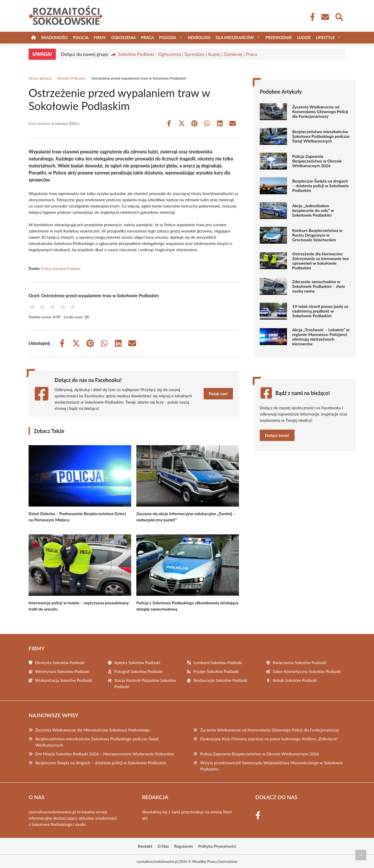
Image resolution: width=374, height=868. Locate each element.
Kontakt (145, 846)
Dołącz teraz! (277, 435)
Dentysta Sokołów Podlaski (60, 662)
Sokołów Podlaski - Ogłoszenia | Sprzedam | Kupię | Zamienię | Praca (188, 54)
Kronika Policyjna (71, 78)
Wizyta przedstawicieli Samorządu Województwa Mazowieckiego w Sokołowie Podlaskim (271, 766)
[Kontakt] (325, 17)
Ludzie (304, 37)
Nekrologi (199, 37)
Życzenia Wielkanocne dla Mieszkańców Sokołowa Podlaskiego (93, 730)
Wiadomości (54, 37)
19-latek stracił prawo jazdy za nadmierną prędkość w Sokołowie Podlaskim (320, 311)
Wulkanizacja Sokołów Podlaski (64, 680)
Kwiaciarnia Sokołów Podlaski (300, 662)
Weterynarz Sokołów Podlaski (62, 671)
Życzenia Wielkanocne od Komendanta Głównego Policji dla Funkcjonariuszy (320, 112)
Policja (81, 37)
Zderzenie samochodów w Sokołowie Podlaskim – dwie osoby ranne (319, 286)
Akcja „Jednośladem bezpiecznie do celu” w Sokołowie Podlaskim (313, 210)
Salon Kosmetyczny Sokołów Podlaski (307, 671)
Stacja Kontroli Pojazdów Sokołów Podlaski (145, 683)
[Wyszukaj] (339, 16)
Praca (147, 37)
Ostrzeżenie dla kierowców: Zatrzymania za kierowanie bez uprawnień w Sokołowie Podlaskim (321, 261)
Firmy (100, 37)
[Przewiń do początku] (361, 855)
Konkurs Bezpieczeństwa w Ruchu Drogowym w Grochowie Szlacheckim (317, 235)
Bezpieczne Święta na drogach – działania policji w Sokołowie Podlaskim (320, 186)
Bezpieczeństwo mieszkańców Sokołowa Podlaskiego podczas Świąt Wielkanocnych (321, 136)
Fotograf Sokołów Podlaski (138, 671)
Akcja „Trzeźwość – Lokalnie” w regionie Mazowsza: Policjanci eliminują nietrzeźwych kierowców (321, 337)
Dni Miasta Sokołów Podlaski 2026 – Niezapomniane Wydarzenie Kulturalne (105, 754)
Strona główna (40, 78)
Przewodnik (279, 37)
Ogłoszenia (123, 37)
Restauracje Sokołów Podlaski (221, 680)
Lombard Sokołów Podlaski (218, 662)
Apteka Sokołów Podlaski (137, 662)
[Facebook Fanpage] (311, 17)
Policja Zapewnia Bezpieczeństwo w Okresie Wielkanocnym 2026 (317, 161)
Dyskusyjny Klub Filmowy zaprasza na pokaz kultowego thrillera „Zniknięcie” (269, 739)
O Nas (163, 846)
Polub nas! (218, 394)
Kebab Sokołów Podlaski (295, 680)
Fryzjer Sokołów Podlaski (216, 671)
